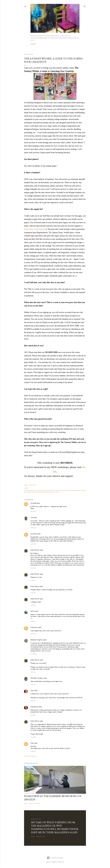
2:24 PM (33, 568)
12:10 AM (33, 672)
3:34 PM (33, 634)
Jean (32, 691)
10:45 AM (33, 737)
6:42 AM (33, 511)
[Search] (85, 6)
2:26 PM (33, 605)
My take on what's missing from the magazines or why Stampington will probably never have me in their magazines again (55, 827)
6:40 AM (33, 684)
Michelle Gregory (37, 678)
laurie (32, 611)
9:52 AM (33, 701)
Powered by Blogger (55, 858)
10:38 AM (33, 528)
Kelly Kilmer (35, 550)
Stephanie (34, 707)
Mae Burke (61, 862)
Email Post (33, 485)
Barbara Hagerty (37, 640)
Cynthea (34, 534)
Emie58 (33, 503)
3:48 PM (33, 751)
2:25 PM (33, 580)
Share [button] (26, 485)
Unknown (34, 627)
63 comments (40, 836)
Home (33, 44)
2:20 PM (33, 544)
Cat (32, 518)
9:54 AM (33, 715)
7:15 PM (33, 621)
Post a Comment (30, 756)
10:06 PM (33, 654)
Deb (32, 743)
